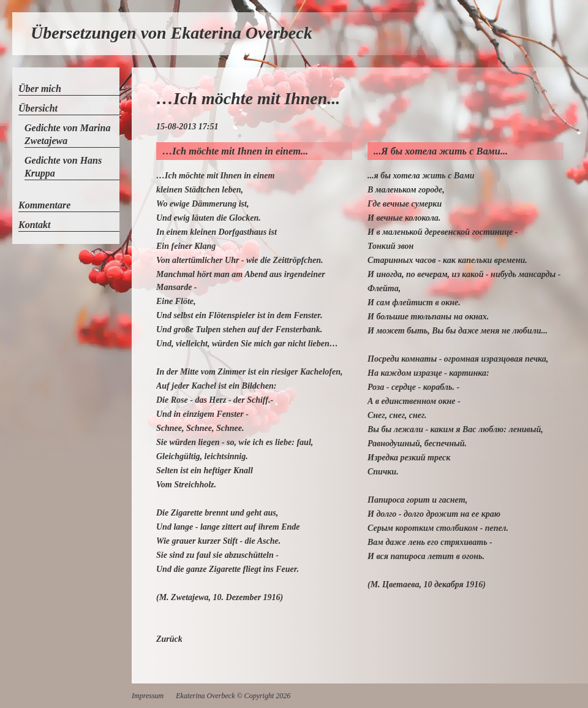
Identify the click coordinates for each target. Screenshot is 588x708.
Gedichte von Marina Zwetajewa (67, 134)
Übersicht (38, 108)
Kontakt (34, 225)
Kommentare (44, 205)
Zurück (169, 639)
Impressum (148, 696)
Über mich (40, 89)
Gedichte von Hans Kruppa (63, 167)
